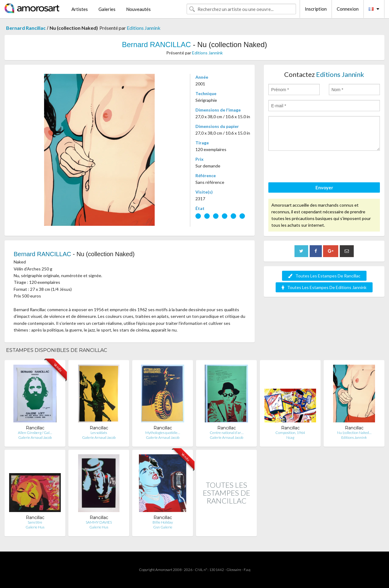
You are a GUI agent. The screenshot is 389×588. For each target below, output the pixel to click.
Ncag (290, 437)
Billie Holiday (163, 522)
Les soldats (99, 433)
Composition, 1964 (290, 433)
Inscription (316, 9)
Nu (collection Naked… (354, 433)
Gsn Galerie (163, 527)
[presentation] (315, 167)
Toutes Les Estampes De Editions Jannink (324, 287)
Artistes (80, 9)
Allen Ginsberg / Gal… (35, 433)
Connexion (348, 9)
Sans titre (35, 522)
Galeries (107, 9)
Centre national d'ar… (227, 433)
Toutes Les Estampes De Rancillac (324, 276)
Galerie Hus (35, 527)
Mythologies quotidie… (163, 433)
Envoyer (324, 187)
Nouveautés (138, 9)
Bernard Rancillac (26, 28)
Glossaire (234, 570)
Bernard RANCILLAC (156, 45)
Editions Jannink (144, 28)
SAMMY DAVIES (99, 522)
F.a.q (247, 570)
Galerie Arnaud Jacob (35, 437)
